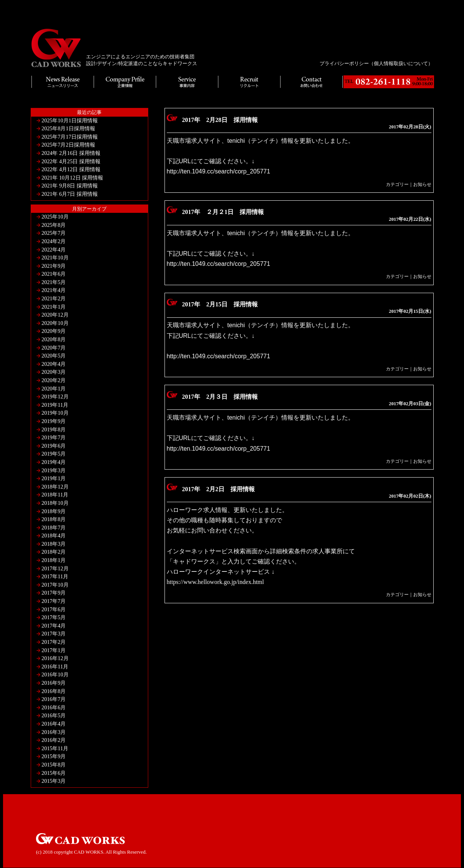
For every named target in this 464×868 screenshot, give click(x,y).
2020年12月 (55, 315)
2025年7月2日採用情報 (68, 145)
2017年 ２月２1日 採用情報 (223, 212)
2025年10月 (55, 217)
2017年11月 (55, 576)
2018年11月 (55, 495)
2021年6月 (54, 274)
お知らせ (422, 184)
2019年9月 (54, 421)
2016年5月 (54, 715)
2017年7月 (54, 601)
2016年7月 (54, 699)
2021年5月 (54, 282)
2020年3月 (54, 372)
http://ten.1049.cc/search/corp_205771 (219, 171)
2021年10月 (55, 258)
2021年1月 (54, 307)
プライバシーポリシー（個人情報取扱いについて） (376, 63)
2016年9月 (54, 683)
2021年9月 (54, 266)
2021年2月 (54, 298)
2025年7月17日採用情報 (70, 137)
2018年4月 (54, 535)
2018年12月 (55, 487)
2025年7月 (54, 233)
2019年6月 (54, 446)
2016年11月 (55, 667)
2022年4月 (54, 250)
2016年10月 (55, 674)
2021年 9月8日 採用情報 (70, 186)
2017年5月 (54, 617)
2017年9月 (54, 593)
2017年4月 (54, 626)
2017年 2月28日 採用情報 (220, 120)
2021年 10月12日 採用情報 (73, 178)
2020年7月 (54, 348)
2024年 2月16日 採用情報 (71, 153)
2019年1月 (54, 478)
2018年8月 (54, 519)
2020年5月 (54, 356)
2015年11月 (55, 748)
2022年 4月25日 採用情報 (71, 161)
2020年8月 (54, 339)
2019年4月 (54, 462)
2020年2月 (54, 380)
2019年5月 (54, 454)
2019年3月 (54, 470)
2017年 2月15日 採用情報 (220, 304)
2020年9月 (54, 331)
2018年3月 (54, 544)
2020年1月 (54, 389)
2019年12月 (55, 397)
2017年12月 (55, 568)
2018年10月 (55, 503)
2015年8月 (54, 765)
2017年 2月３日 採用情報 (220, 397)
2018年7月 (54, 528)
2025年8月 (54, 225)
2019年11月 (55, 405)
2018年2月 (54, 552)
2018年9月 (54, 511)
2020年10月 (55, 323)
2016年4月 (54, 724)
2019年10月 (55, 413)
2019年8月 (54, 429)
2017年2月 (54, 642)
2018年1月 (54, 560)
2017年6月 (54, 609)
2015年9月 (54, 756)
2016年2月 (54, 740)
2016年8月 (54, 691)
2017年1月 (54, 650)
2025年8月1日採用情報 (68, 128)
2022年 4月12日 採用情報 (71, 169)
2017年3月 (54, 634)
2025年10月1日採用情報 (70, 120)
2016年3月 (54, 732)
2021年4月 (54, 290)
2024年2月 (54, 241)
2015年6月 (54, 773)
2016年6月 (54, 707)
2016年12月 (55, 658)
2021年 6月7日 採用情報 (70, 194)
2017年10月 (55, 585)
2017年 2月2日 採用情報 (218, 489)
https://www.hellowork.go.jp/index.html (216, 582)
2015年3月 (54, 781)
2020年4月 (54, 364)
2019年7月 (54, 437)
